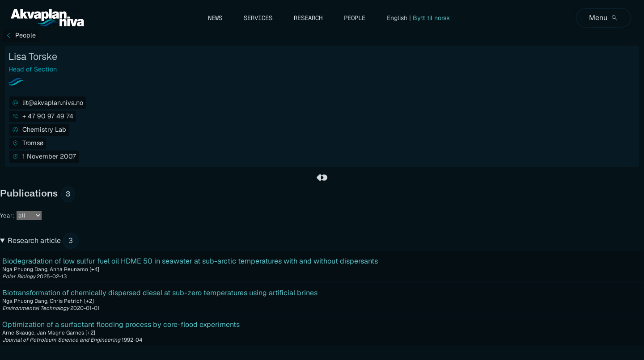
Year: (21, 216)
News (215, 18)
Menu (604, 18)
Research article (43, 241)
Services (258, 18)
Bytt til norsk (431, 18)
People (355, 18)
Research (308, 18)
